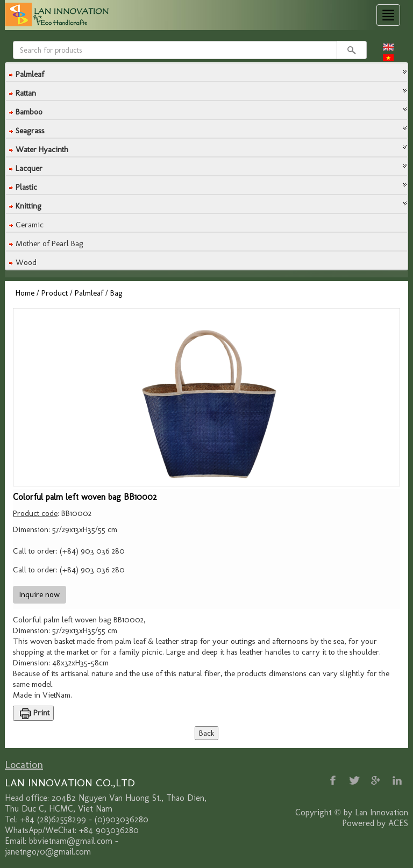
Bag (116, 293)
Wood (26, 262)
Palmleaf (89, 293)
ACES (398, 823)
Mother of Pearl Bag (49, 243)
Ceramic (30, 225)
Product (55, 293)
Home (25, 293)
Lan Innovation (382, 812)
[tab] (206, 72)
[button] (206, 71)
